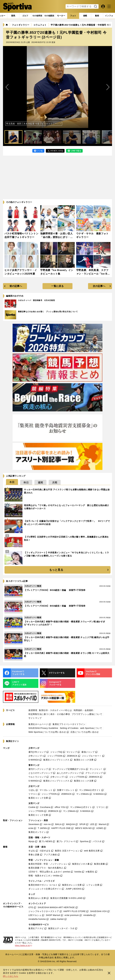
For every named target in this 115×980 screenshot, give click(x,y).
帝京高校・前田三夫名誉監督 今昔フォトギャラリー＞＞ (34, 124)
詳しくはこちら (11, 976)
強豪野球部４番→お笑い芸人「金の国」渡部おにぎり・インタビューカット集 (56, 237)
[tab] (25, 16)
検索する (95, 7)
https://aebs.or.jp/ (24, 945)
